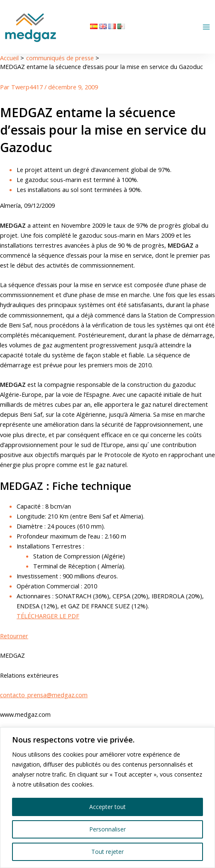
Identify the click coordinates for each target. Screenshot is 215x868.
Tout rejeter (107, 852)
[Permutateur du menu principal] (206, 27)
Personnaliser (107, 829)
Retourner (14, 636)
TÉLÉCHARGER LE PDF (48, 616)
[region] (107, 798)
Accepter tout (107, 807)
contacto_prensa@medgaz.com (44, 695)
